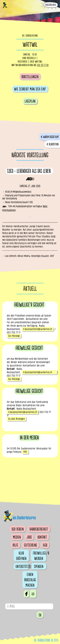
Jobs (29, 537)
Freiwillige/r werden (40, 556)
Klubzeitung (54, 144)
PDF (25, 452)
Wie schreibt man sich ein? (30, 89)
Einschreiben (50, 5)
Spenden (39, 567)
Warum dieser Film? (51, 137)
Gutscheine (31, 545)
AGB (45, 545)
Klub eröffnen (21, 556)
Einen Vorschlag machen (30, 580)
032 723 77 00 (43, 65)
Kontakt (42, 537)
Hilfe (15, 545)
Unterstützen (22, 567)
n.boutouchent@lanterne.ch (38, 329)
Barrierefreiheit (39, 529)
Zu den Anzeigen (16, 419)
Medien (17, 537)
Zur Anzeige (14, 336)
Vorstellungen (30, 77)
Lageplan (30, 101)
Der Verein (18, 529)
